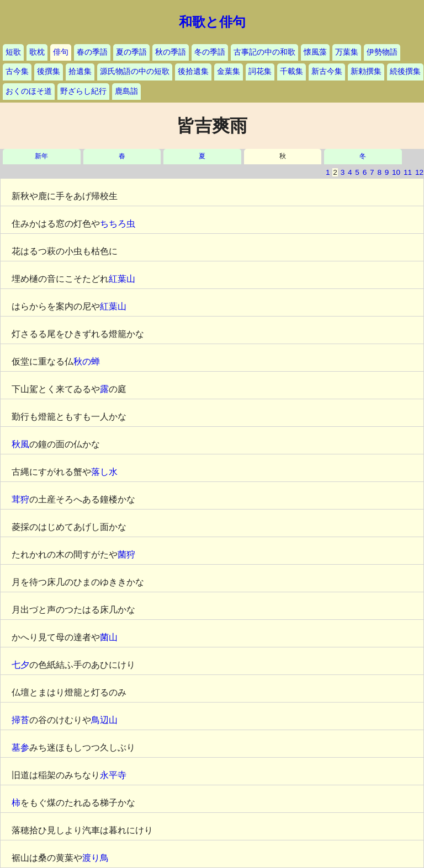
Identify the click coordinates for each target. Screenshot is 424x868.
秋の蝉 (87, 361)
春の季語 (92, 52)
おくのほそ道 (29, 91)
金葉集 (229, 71)
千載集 (291, 71)
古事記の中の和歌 (264, 52)
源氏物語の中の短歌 (135, 71)
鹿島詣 (126, 91)
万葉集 (347, 52)
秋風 (20, 444)
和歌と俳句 (212, 22)
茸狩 (20, 499)
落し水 (104, 472)
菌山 (109, 637)
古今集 (17, 71)
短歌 (13, 52)
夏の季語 (131, 52)
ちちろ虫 (118, 224)
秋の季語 (171, 52)
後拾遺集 (193, 71)
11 (408, 172)
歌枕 (37, 52)
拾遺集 (80, 71)
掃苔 (20, 720)
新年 (41, 156)
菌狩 (126, 554)
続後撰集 (405, 71)
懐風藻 (315, 52)
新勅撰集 (366, 71)
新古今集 (327, 71)
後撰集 (49, 71)
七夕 (20, 665)
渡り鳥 (96, 858)
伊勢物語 (382, 52)
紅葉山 (122, 279)
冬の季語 (210, 52)
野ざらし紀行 (83, 91)
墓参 (20, 748)
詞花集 (260, 71)
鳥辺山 (104, 720)
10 (396, 172)
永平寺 (113, 775)
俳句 (61, 52)
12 (419, 172)
